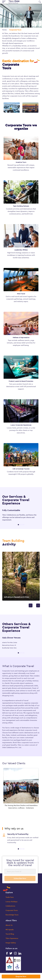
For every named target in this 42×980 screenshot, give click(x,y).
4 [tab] (24, 525)
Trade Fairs (10, 897)
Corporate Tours (12, 910)
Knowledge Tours (12, 915)
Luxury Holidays (11, 902)
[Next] (38, 605)
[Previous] (31, 605)
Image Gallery (11, 943)
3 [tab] (22, 525)
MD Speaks (10, 930)
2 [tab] (20, 525)
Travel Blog (10, 934)
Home (4, 30)
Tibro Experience (12, 938)
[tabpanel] (21, 515)
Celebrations (10, 906)
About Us (9, 925)
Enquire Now (21, 977)
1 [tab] (18, 525)
